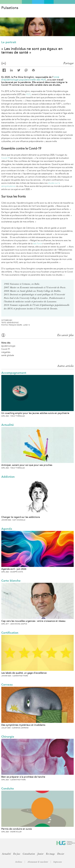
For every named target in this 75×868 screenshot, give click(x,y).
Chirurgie (8, 737)
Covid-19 (5, 158)
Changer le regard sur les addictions (21, 517)
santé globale (8, 355)
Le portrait (9, 42)
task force (38, 244)
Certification (10, 633)
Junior (40, 854)
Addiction (8, 477)
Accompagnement (14, 373)
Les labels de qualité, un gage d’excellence (24, 673)
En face (17, 854)
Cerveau (7, 685)
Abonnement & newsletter (38, 862)
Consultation (29, 854)
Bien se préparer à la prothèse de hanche (23, 777)
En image (50, 854)
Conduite (8, 789)
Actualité (8, 425)
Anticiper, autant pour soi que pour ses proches (27, 465)
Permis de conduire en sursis (17, 829)
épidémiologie (8, 346)
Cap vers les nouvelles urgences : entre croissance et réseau (33, 621)
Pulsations (10, 8)
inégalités (6, 352)
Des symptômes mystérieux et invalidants (23, 725)
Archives (19, 862)
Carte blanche (11, 581)
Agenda (7, 529)
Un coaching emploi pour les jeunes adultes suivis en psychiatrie (35, 413)
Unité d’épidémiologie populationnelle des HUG (30, 78)
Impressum (58, 862)
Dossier (61, 854)
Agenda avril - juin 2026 (14, 569)
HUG (28, 94)
